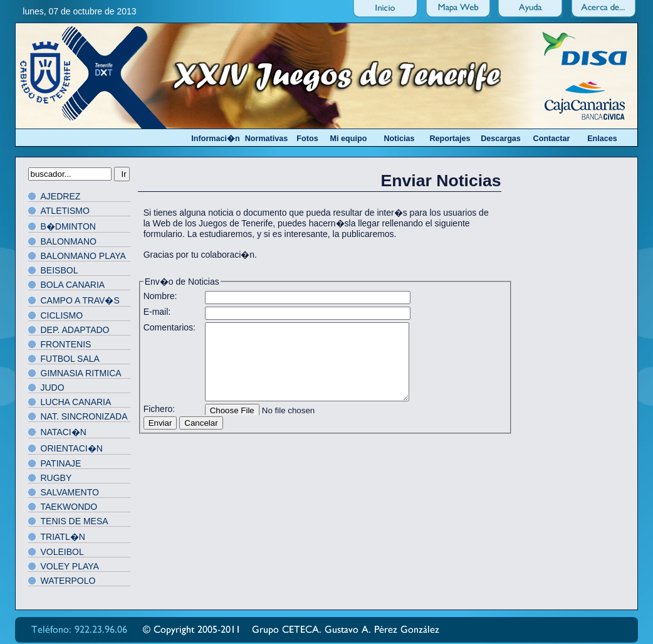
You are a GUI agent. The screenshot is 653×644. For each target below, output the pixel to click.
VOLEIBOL (62, 552)
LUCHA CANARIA (76, 402)
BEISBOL (60, 270)
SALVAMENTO (70, 492)
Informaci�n (215, 139)
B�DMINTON (68, 226)
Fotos (307, 139)
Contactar (552, 139)
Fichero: (159, 409)
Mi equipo (349, 139)
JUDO (53, 388)
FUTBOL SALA (70, 359)
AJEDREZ (61, 196)
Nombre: (160, 296)
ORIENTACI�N (72, 448)
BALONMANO (69, 241)
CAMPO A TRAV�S (80, 300)
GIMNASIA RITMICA (81, 373)
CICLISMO (62, 315)
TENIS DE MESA (75, 521)
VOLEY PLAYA (70, 566)
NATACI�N (64, 432)
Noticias (400, 139)
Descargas (501, 139)
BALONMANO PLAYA (83, 256)
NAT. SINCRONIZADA (84, 416)
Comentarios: (170, 327)
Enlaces (602, 139)
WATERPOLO (68, 581)
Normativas (267, 139)
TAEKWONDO (69, 507)
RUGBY (56, 478)
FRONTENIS (66, 344)
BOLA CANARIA (73, 285)
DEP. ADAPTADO (75, 330)
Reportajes (450, 139)
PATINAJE (61, 463)
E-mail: (157, 312)
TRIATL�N (63, 537)
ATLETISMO (65, 211)
